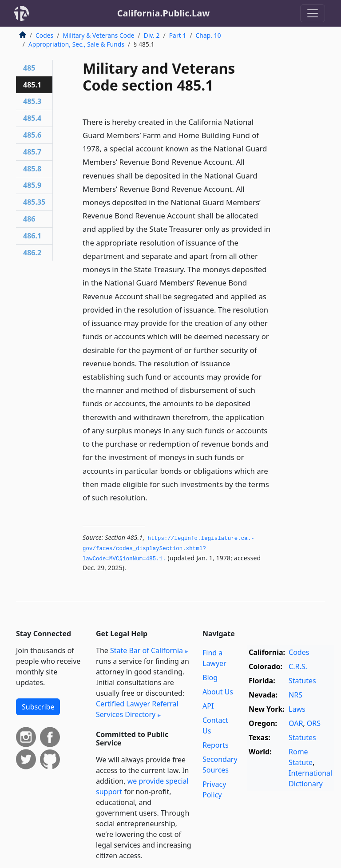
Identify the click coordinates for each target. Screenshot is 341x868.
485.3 (32, 101)
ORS (314, 723)
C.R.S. (298, 666)
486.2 (32, 253)
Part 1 (178, 35)
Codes (44, 35)
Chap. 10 (208, 35)
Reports (216, 745)
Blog (210, 678)
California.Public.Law (164, 13)
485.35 (34, 202)
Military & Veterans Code (98, 35)
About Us (218, 692)
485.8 (32, 169)
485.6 (32, 135)
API (208, 706)
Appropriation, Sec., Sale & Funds (76, 44)
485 (29, 68)
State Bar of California (147, 650)
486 (29, 219)
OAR (296, 723)
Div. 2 (152, 35)
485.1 (32, 85)
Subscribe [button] (38, 707)
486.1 (32, 236)
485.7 (32, 152)
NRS (295, 695)
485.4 (32, 118)
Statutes (302, 681)
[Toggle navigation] (313, 13)
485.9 (32, 185)
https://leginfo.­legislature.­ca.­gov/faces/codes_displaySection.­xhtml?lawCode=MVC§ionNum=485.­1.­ (169, 549)
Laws (297, 709)
